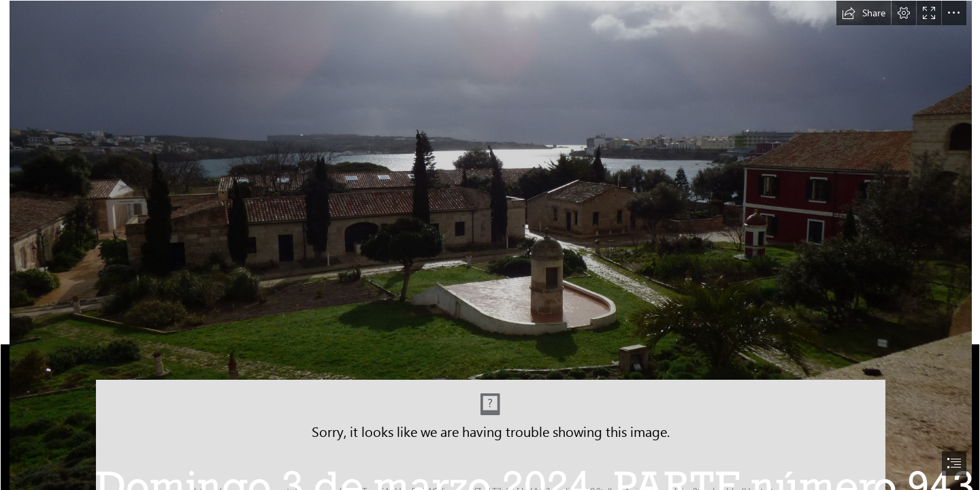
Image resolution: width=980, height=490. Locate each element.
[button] (864, 13)
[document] (490, 245)
